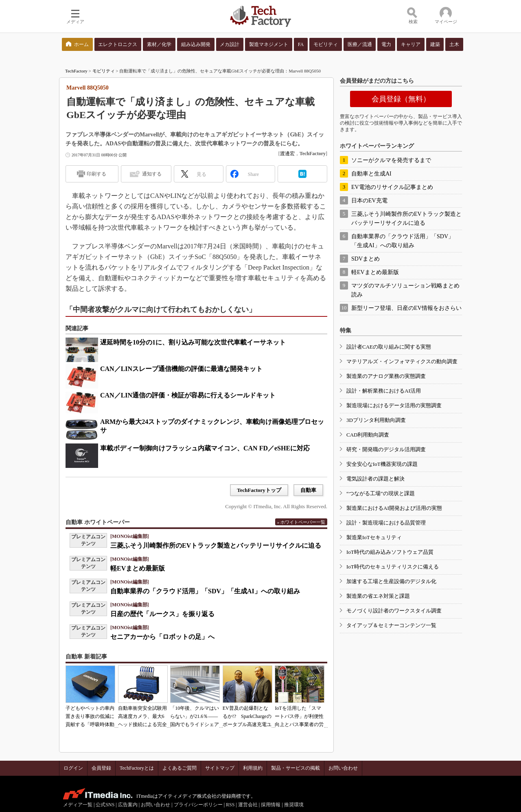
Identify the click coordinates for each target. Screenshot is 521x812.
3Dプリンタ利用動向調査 (376, 420)
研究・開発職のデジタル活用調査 (386, 449)
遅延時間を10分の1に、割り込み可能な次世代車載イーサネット (193, 342)
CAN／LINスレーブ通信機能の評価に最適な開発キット (181, 369)
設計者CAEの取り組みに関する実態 (389, 347)
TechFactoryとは (137, 768)
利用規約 (253, 768)
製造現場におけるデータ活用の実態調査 (394, 405)
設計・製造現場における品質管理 (386, 523)
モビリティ (104, 71)
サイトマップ (220, 768)
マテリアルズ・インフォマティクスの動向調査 (402, 361)
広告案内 (128, 805)
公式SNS (105, 805)
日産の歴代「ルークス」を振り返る (162, 614)
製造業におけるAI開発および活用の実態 (394, 508)
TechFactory (76, 71)
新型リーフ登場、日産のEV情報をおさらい (406, 308)
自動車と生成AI (371, 174)
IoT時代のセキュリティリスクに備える (393, 567)
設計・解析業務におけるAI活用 (384, 391)
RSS (230, 805)
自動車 (308, 490)
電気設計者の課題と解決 (375, 479)
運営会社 (248, 805)
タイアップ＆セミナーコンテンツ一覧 (391, 625)
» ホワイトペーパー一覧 (301, 522)
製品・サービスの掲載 (296, 768)
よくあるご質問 (180, 768)
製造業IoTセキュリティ (374, 537)
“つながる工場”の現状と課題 (381, 493)
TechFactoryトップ (259, 490)
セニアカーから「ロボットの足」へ (162, 637)
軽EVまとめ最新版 (138, 568)
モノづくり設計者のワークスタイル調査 (394, 611)
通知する (152, 174)
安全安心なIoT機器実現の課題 (382, 464)
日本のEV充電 (369, 201)
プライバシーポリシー (198, 805)
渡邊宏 (287, 154)
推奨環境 (294, 805)
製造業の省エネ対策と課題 (378, 596)
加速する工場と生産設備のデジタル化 (391, 581)
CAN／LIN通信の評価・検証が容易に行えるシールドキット (188, 395)
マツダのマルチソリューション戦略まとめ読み (405, 290)
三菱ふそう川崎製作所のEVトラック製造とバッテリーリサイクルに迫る (216, 545)
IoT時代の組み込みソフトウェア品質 (390, 552)
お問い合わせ (343, 768)
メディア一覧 (78, 805)
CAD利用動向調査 (368, 435)
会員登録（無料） (401, 99)
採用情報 (271, 805)
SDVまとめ (366, 259)
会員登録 (101, 768)
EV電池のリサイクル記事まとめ (392, 187)
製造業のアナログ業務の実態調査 (386, 376)
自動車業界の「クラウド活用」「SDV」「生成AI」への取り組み (205, 591)
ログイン (73, 768)
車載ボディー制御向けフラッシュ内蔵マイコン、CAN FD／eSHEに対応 (205, 448)
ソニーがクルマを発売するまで (391, 160)
